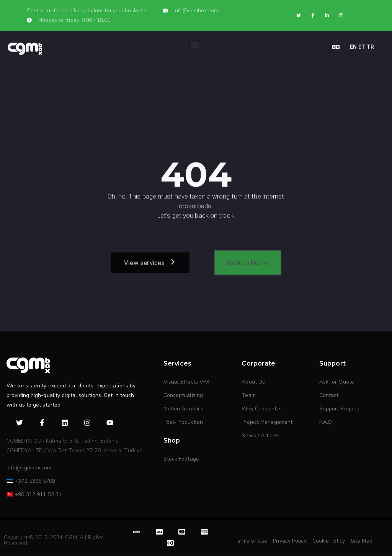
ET (362, 44)
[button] (195, 43)
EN (353, 44)
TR (370, 44)
